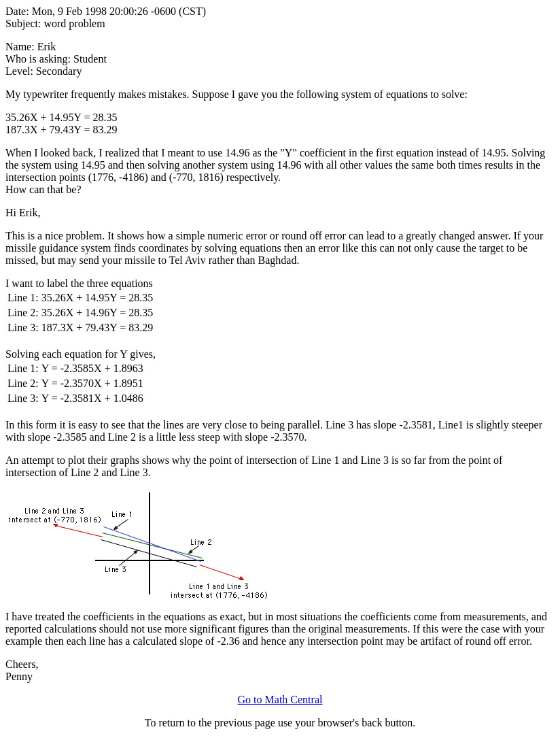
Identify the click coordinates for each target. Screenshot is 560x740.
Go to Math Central (280, 700)
